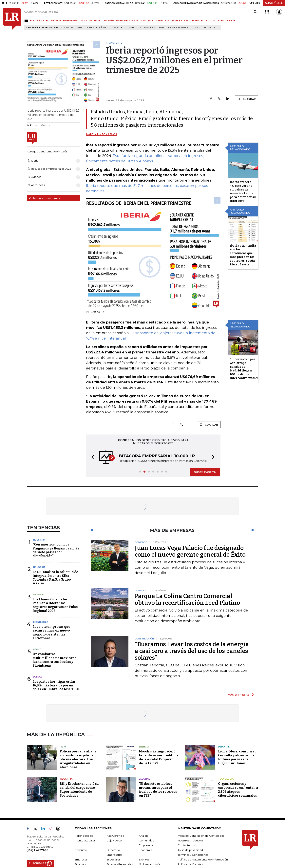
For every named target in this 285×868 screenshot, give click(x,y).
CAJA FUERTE (193, 20)
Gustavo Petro (74, 28)
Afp (132, 28)
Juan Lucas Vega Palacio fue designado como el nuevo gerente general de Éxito (190, 551)
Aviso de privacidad (190, 850)
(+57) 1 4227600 (38, 850)
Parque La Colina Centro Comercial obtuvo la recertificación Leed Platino (187, 599)
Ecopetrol (211, 28)
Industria (39, 540)
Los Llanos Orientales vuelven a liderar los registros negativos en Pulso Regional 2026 (55, 605)
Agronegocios (84, 836)
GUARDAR (247, 99)
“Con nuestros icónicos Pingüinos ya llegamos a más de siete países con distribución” (56, 550)
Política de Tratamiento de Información (203, 859)
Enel (162, 28)
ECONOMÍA (54, 20)
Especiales (114, 859)
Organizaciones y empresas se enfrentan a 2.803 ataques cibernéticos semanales (238, 790)
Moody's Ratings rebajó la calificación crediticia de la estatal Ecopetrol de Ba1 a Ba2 (159, 757)
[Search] (255, 12)
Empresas (81, 859)
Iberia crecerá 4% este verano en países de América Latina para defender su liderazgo (243, 191)
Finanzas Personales (120, 864)
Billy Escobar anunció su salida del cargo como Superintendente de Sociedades (79, 790)
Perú (63, 747)
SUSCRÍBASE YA (205, 472)
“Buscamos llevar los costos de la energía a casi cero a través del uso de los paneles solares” (192, 651)
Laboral (144, 779)
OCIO (83, 20)
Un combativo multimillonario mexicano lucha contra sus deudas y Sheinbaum (55, 660)
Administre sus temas (44, 198)
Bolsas (37, 677)
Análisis (143, 836)
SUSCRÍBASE (274, 3)
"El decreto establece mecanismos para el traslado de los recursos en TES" (158, 790)
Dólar (196, 28)
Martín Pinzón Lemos (102, 134)
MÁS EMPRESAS (239, 695)
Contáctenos (186, 845)
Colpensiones (146, 28)
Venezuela (119, 28)
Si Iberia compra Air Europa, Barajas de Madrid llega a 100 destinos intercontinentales (244, 369)
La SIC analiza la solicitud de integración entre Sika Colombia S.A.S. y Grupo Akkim (55, 578)
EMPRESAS (70, 20)
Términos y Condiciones (193, 855)
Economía (145, 850)
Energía (144, 747)
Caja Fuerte (114, 840)
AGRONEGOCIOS (127, 20)
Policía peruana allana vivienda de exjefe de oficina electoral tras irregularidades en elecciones (78, 759)
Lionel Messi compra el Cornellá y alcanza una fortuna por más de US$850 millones (237, 757)
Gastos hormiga (179, 28)
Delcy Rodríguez (98, 28)
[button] (91, 458)
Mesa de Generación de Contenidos (201, 836)
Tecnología (40, 622)
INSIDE (230, 20)
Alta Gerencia (115, 836)
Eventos (144, 859)
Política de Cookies (190, 864)
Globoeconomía (150, 864)
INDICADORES (214, 20)
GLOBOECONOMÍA (101, 20)
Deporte (224, 747)
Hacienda (38, 594)
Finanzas (80, 864)
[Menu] (27, 20)
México (37, 649)
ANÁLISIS (147, 20)
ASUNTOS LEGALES (169, 20)
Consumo (81, 850)
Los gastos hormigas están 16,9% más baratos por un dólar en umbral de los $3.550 (56, 685)
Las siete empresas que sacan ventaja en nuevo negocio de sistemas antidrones (51, 632)
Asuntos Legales (85, 840)
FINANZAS (37, 20)
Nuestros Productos (190, 840)
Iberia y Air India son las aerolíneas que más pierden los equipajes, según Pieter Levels (243, 255)
